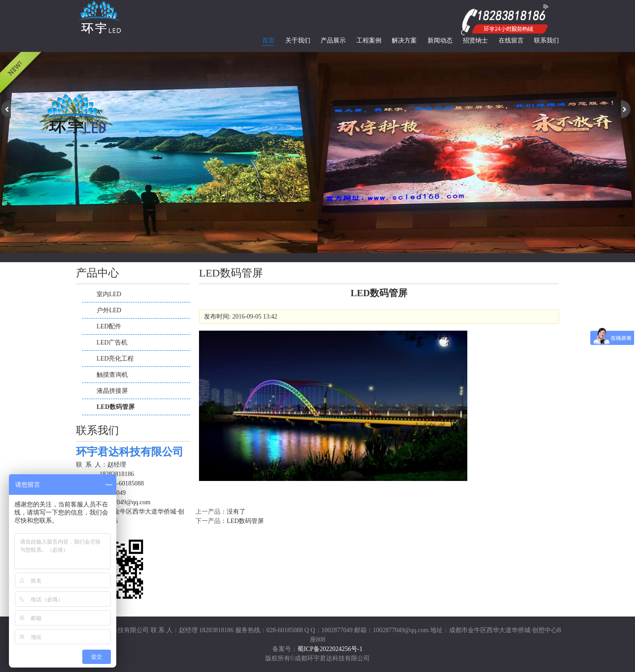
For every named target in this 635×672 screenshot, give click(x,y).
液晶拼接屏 (112, 391)
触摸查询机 (112, 375)
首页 (268, 40)
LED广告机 (112, 342)
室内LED (109, 294)
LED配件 (109, 326)
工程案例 (369, 40)
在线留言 (511, 40)
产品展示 (333, 40)
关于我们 (298, 40)
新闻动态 (440, 40)
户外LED (109, 310)
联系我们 (546, 40)
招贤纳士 (475, 40)
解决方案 (404, 40)
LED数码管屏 (116, 407)
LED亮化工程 (115, 359)
